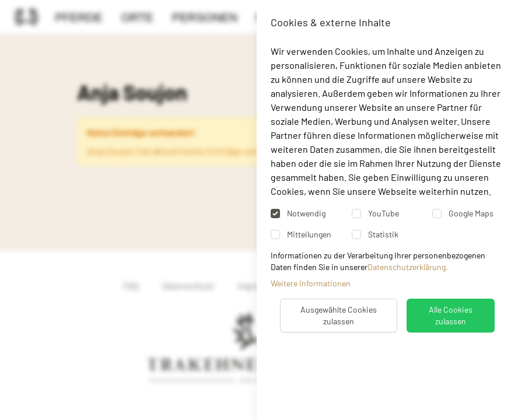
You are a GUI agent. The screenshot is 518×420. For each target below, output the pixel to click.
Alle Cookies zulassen (451, 315)
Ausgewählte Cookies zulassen (339, 315)
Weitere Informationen (311, 283)
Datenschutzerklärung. (408, 267)
